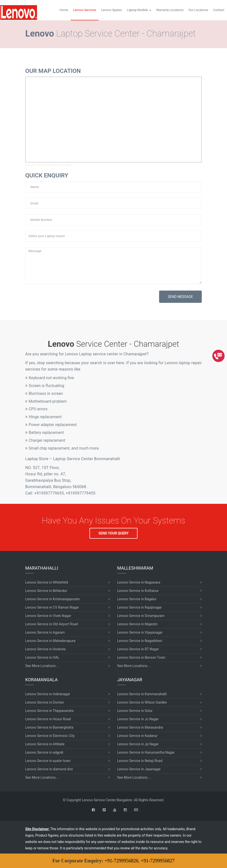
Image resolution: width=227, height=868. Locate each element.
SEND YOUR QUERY (114, 533)
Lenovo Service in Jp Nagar (138, 744)
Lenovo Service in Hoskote (45, 649)
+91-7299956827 (158, 861)
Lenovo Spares (111, 10)
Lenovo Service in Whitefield (47, 582)
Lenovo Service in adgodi (44, 752)
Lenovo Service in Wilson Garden (142, 702)
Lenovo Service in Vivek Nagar (48, 616)
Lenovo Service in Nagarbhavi (140, 641)
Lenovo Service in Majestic (137, 624)
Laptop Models (139, 10)
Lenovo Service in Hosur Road (48, 719)
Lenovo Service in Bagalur (137, 599)
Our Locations (198, 10)
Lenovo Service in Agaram (45, 632)
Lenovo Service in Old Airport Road (52, 624)
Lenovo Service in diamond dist (49, 769)
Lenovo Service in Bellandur (46, 591)
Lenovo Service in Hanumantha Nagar (146, 752)
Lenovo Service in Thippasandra (49, 711)
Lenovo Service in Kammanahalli (142, 694)
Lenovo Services (85, 10)
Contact (219, 10)
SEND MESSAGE (180, 297)
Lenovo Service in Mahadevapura (50, 641)
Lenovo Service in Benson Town (141, 657)
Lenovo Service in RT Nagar (138, 649)
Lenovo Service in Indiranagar (48, 694)
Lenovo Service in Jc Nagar (138, 719)
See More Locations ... (42, 666)
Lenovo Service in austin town (48, 761)
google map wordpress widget (48, 165)
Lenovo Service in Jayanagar (139, 769)
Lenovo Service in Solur (135, 711)
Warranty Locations (170, 10)
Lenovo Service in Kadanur (137, 736)
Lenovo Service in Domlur (45, 702)
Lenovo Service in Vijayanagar (140, 632)
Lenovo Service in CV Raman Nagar (52, 607)
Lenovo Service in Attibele (45, 744)
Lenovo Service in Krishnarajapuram (53, 599)
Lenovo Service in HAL (42, 657)
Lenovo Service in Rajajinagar (139, 607)
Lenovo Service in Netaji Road (140, 761)
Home (64, 10)
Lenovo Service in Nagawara (139, 582)
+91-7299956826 (121, 861)
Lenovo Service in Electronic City (50, 736)
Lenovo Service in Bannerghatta (49, 727)
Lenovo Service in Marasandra (140, 727)
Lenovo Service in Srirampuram (141, 616)
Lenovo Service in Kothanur (138, 591)
